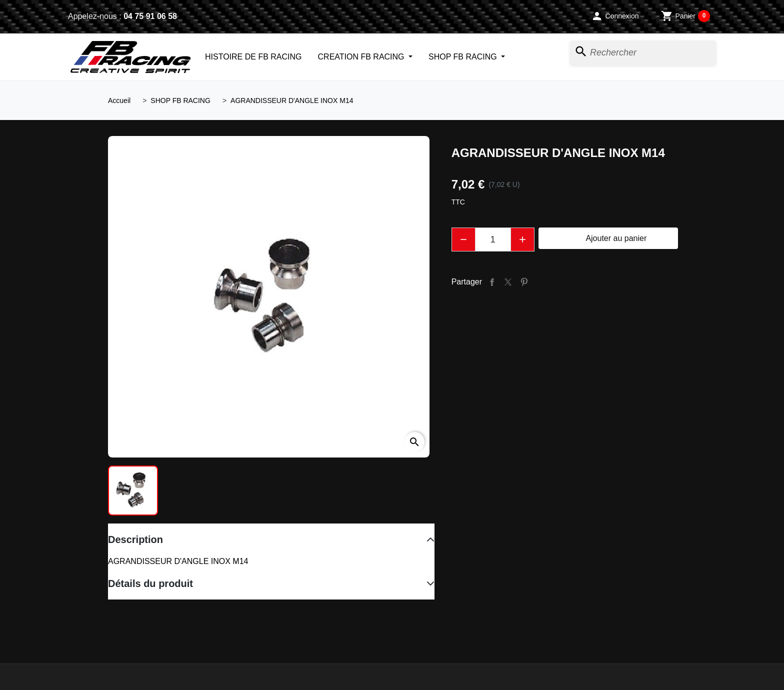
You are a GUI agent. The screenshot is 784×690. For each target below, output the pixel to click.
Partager (492, 282)
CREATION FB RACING (362, 57)
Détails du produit (150, 583)
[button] (615, 16)
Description (135, 539)
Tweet (508, 282)
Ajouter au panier (608, 238)
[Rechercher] (643, 53)
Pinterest (524, 282)
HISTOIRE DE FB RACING (253, 57)
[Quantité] (493, 239)
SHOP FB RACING (464, 57)
